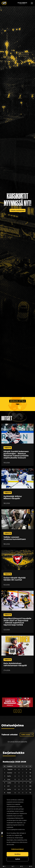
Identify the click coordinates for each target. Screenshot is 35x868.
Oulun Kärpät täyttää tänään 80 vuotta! (15, 579)
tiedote (8, 448)
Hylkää (18, 859)
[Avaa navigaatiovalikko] (32, 3)
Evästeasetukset (18, 849)
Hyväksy (17, 854)
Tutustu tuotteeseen (17, 210)
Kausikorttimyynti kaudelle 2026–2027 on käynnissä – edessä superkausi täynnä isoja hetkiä (17, 622)
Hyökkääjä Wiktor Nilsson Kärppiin (13, 497)
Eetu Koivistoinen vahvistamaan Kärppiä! (15, 664)
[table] (17, 782)
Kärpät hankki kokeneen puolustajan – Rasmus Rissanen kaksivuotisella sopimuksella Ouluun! (16, 455)
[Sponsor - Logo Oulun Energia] (22, 3)
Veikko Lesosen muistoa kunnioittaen (15, 538)
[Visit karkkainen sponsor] (17, 691)
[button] (15, 700)
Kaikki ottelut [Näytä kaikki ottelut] (26, 724)
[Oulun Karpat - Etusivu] (4, 3)
